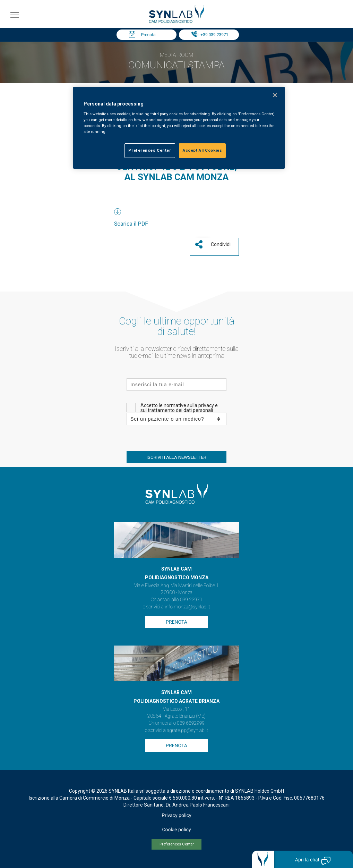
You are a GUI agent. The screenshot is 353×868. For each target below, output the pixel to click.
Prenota (148, 35)
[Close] (275, 95)
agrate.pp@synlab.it (187, 731)
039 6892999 (191, 723)
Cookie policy (176, 830)
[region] (179, 128)
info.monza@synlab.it (187, 607)
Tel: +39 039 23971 (211, 35)
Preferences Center (177, 844)
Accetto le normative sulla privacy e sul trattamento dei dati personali (179, 408)
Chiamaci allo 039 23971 (176, 600)
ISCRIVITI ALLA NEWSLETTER (176, 457)
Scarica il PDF (131, 224)
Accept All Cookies (202, 150)
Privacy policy (176, 816)
